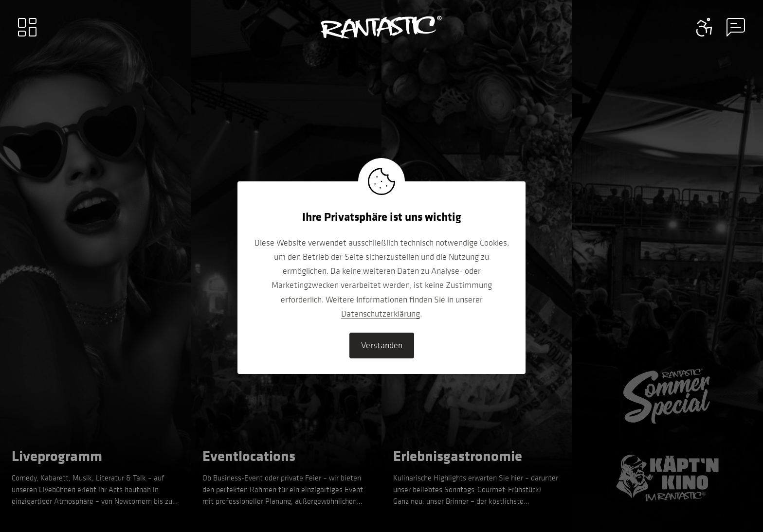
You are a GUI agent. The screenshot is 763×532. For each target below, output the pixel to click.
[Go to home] (381, 27)
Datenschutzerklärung (381, 314)
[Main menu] (27, 27)
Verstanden (382, 345)
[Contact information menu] (705, 27)
